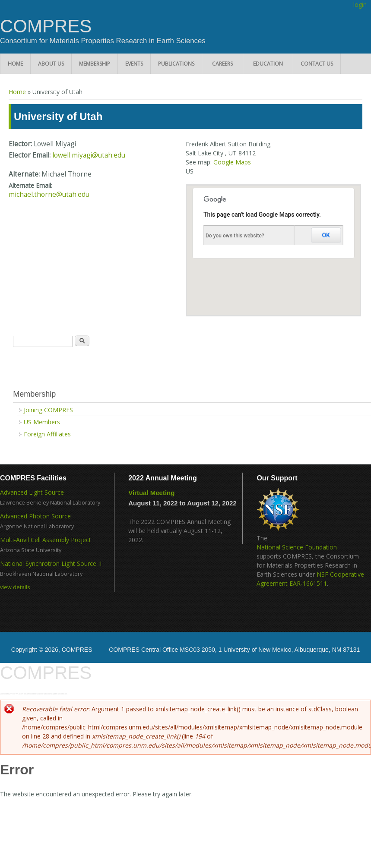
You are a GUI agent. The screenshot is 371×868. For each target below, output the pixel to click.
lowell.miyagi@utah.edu (89, 155)
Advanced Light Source (32, 492)
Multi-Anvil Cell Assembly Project (46, 540)
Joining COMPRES (48, 410)
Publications (176, 64)
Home (15, 64)
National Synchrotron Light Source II (51, 563)
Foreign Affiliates (47, 434)
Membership (95, 64)
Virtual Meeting (151, 493)
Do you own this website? (235, 236)
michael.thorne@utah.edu (49, 194)
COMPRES (46, 26)
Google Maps (232, 162)
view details (15, 587)
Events (134, 64)
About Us (51, 64)
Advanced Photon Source (35, 516)
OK (326, 235)
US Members (42, 422)
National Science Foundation (297, 547)
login (360, 5)
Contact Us (317, 64)
